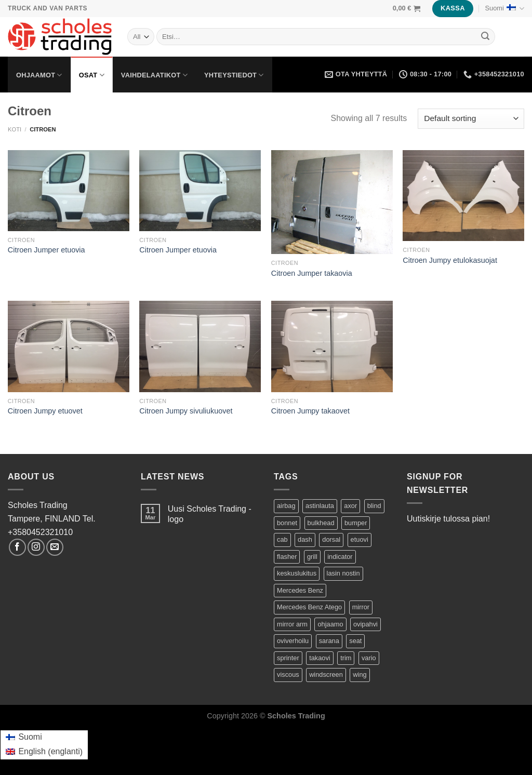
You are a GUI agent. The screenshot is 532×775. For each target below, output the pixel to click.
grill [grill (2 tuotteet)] (312, 557)
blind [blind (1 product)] (374, 506)
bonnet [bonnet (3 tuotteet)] (287, 523)
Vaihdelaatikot (154, 75)
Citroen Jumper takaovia (312, 273)
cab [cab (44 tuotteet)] (282, 539)
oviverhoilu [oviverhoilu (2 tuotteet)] (293, 641)
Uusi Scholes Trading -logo (210, 514)
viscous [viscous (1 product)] (288, 674)
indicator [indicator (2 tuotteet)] (340, 557)
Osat (92, 75)
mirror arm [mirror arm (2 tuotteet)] (292, 624)
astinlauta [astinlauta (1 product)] (320, 506)
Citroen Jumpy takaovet (310, 411)
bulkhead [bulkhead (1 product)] (321, 523)
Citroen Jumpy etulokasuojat (450, 260)
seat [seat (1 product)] (355, 641)
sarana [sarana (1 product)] (329, 641)
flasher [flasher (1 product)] (287, 557)
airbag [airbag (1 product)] (286, 506)
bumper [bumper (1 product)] (356, 523)
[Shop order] (471, 119)
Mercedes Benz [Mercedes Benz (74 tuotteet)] (300, 590)
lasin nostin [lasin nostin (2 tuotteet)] (343, 573)
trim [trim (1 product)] (346, 658)
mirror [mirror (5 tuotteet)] (361, 607)
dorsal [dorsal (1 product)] (331, 539)
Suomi (505, 9)
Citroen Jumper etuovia (46, 250)
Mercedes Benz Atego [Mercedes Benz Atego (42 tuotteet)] (309, 607)
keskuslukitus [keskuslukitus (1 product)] (297, 573)
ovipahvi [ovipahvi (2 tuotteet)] (365, 624)
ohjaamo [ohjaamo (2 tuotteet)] (330, 624)
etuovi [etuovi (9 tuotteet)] (360, 539)
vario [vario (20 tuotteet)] (369, 658)
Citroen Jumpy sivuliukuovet (186, 411)
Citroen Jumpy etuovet (45, 411)
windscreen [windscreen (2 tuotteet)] (326, 674)
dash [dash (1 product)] (305, 539)
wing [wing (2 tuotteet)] (360, 674)
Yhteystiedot (234, 75)
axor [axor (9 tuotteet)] (350, 506)
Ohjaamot (39, 75)
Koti (15, 129)
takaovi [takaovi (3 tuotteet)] (320, 658)
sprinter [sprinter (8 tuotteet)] (288, 658)
